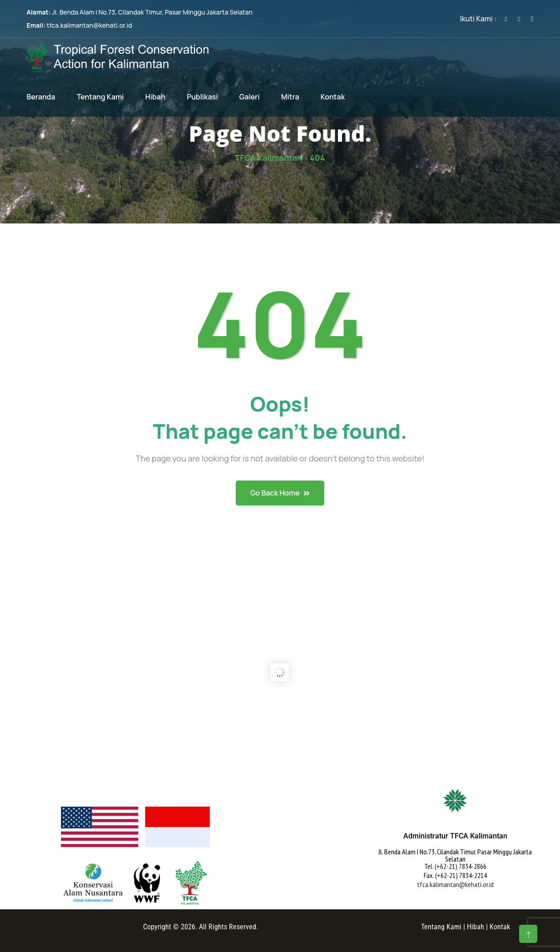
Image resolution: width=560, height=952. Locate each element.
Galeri (250, 97)
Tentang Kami (100, 97)
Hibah (155, 97)
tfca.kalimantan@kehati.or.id (89, 25)
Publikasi (202, 97)
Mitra (290, 97)
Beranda (41, 97)
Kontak (333, 97)
